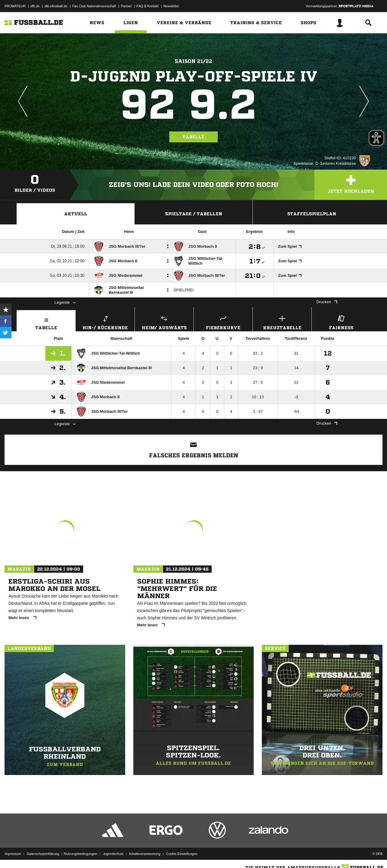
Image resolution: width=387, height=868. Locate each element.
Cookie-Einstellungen (182, 854)
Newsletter (171, 6)
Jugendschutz (113, 854)
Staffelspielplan (312, 214)
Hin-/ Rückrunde (105, 322)
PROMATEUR (15, 6)
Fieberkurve (223, 322)
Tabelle (193, 137)
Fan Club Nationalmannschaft (94, 6)
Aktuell (76, 214)
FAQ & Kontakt (148, 6)
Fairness (341, 322)
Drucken (327, 302)
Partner (126, 6)
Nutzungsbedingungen (80, 854)
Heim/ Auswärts (164, 322)
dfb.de (35, 6)
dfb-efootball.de (56, 6)
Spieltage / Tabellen (194, 214)
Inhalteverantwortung (145, 854)
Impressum (13, 854)
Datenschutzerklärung (43, 854)
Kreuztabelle (282, 322)
